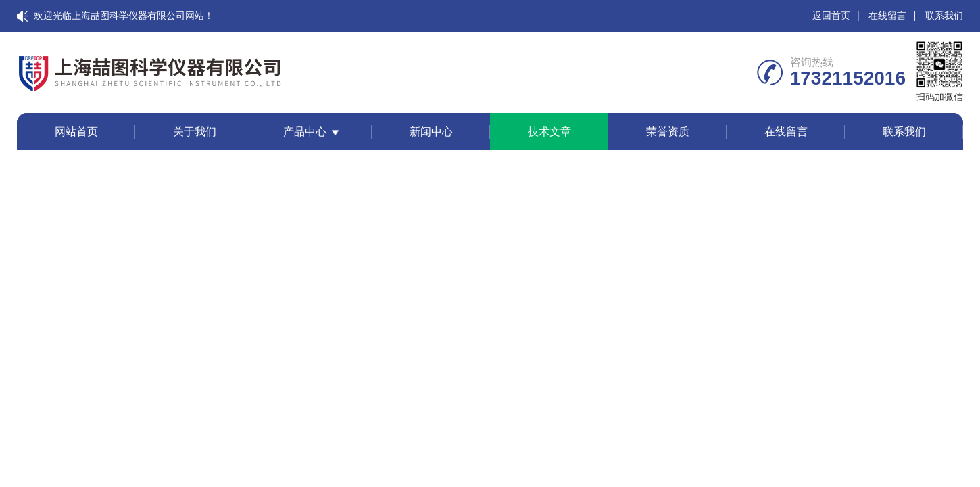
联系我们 (944, 16)
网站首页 (76, 132)
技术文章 (549, 132)
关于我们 (195, 132)
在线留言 (887, 16)
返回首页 (831, 16)
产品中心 (305, 132)
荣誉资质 (668, 132)
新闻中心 (431, 132)
